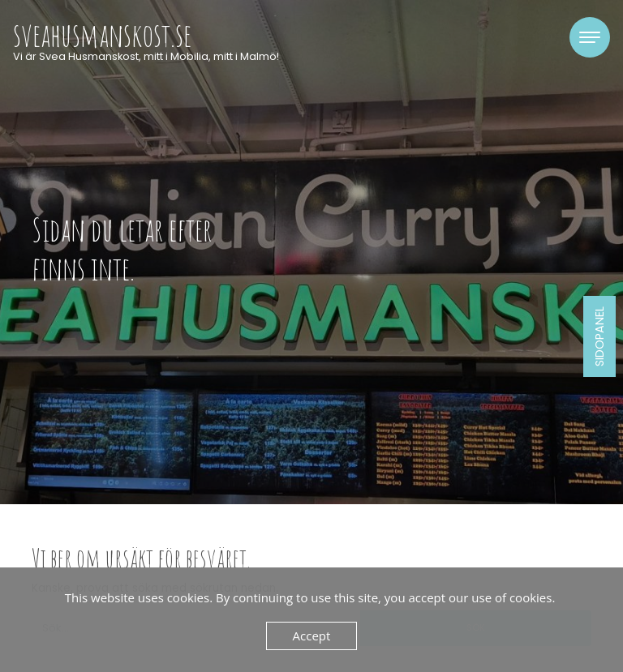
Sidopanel (599, 336)
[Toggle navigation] (590, 37)
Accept (312, 636)
